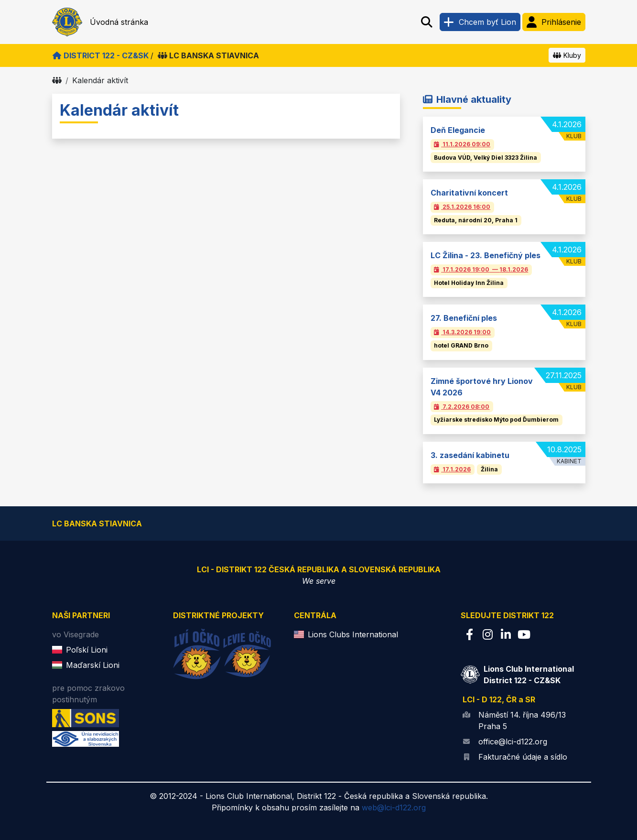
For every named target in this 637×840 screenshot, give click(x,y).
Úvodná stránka (119, 22)
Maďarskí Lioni (93, 665)
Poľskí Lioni (87, 650)
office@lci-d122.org (513, 742)
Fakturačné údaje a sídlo (523, 757)
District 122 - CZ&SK (100, 55)
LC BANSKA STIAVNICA (208, 55)
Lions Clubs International (353, 634)
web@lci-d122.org (394, 807)
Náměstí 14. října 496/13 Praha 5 (522, 720)
